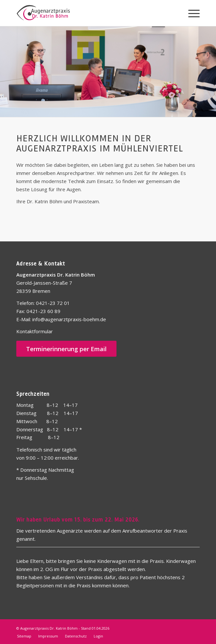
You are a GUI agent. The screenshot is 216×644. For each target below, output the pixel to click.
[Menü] (191, 13)
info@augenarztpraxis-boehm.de (69, 319)
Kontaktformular (35, 331)
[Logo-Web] (90, 13)
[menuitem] (191, 13)
